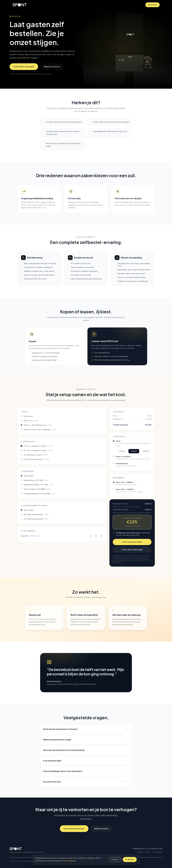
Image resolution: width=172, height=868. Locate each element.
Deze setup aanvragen (132, 542)
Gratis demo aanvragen (24, 67)
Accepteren (130, 859)
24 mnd (134, 451)
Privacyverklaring (69, 861)
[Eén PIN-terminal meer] (101, 536)
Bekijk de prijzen (101, 829)
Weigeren (115, 859)
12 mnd (122, 451)
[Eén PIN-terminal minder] (91, 536)
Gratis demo (152, 5)
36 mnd (146, 451)
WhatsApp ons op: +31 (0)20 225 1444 (148, 849)
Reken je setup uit (52, 67)
